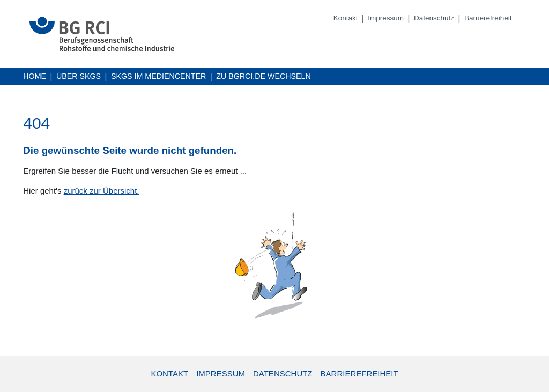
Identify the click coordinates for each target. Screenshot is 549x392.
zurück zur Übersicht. (102, 191)
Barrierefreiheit (488, 18)
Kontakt (346, 18)
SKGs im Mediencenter (158, 77)
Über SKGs (79, 76)
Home (35, 76)
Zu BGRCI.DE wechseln (264, 77)
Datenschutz (434, 18)
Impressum (386, 18)
